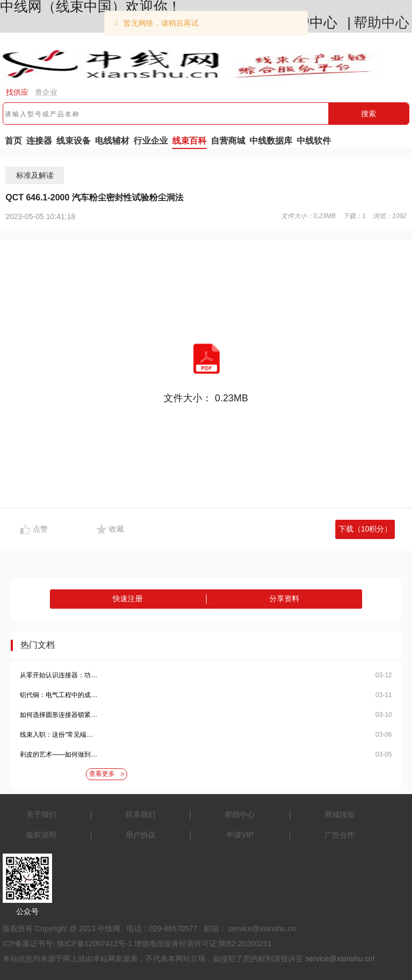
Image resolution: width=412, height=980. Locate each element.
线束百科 (189, 141)
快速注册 (128, 599)
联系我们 (141, 814)
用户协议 (141, 835)
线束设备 (73, 141)
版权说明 (41, 835)
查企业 (46, 92)
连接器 (39, 141)
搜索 (369, 114)
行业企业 (151, 141)
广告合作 (340, 835)
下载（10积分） (365, 529)
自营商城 (228, 141)
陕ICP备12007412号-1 (94, 944)
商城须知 (340, 814)
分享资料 (284, 599)
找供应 (17, 92)
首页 (13, 141)
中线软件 (314, 141)
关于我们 (41, 814)
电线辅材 (112, 141)
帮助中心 (381, 23)
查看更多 (106, 774)
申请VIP (240, 835)
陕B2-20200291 (245, 944)
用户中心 (310, 23)
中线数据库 (271, 141)
